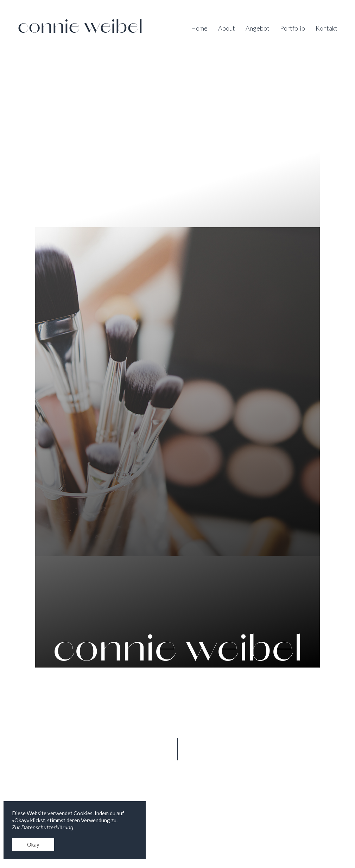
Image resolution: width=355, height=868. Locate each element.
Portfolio (293, 28)
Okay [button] (33, 844)
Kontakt (327, 28)
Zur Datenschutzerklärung (43, 828)
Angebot (258, 28)
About (227, 28)
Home (199, 28)
